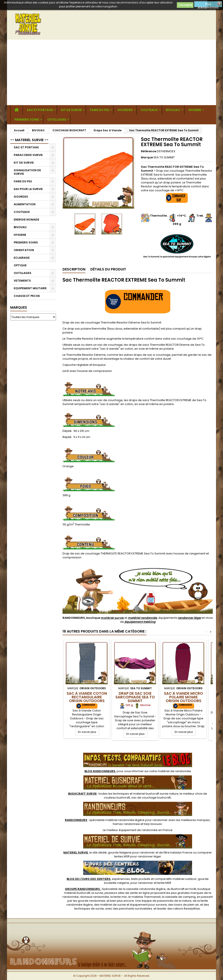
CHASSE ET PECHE (27, 296)
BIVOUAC (173, 110)
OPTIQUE (20, 265)
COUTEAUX (149, 110)
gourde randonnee (91, 901)
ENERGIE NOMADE (26, 220)
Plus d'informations (208, 5)
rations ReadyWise (187, 909)
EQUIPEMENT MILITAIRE (30, 288)
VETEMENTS (22, 281)
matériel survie (112, 618)
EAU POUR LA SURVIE (28, 189)
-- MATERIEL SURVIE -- (29, 140)
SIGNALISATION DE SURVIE (27, 172)
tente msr (120, 897)
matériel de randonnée (174, 771)
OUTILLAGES (57, 120)
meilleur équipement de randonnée (132, 830)
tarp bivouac (153, 824)
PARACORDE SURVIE (28, 155)
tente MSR (164, 883)
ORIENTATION (24, 250)
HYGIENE (195, 110)
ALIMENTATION (25, 204)
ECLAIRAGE (22, 258)
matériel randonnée (142, 618)
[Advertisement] (111, 72)
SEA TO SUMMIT (164, 157)
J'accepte (185, 5)
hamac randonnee (126, 824)
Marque (147, 157)
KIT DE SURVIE (71, 110)
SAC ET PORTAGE (40, 110)
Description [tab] (74, 269)
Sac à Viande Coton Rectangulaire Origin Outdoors (87, 697)
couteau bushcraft (117, 798)
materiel (156, 794)
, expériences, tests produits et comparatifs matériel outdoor (132, 879)
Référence (149, 151)
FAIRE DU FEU (100, 110)
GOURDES (125, 110)
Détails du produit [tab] (108, 269)
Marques (19, 307)
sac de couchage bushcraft (151, 798)
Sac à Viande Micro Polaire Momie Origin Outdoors (183, 697)
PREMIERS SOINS (27, 120)
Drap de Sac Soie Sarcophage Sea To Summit (135, 697)
